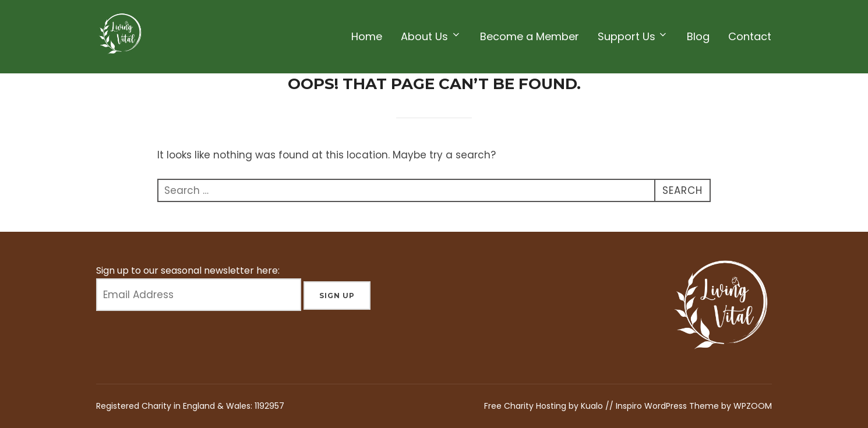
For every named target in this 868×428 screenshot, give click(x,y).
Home (367, 36)
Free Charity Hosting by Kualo (545, 406)
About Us (431, 36)
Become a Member (530, 36)
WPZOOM (753, 406)
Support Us (633, 36)
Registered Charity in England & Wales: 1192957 (190, 406)
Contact (750, 36)
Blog (698, 36)
